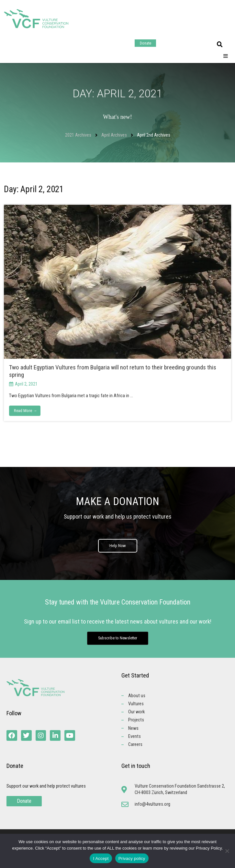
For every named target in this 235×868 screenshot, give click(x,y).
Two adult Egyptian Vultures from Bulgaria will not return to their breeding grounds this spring (113, 371)
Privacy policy (132, 858)
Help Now (118, 549)
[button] (220, 45)
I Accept (101, 858)
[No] (227, 851)
